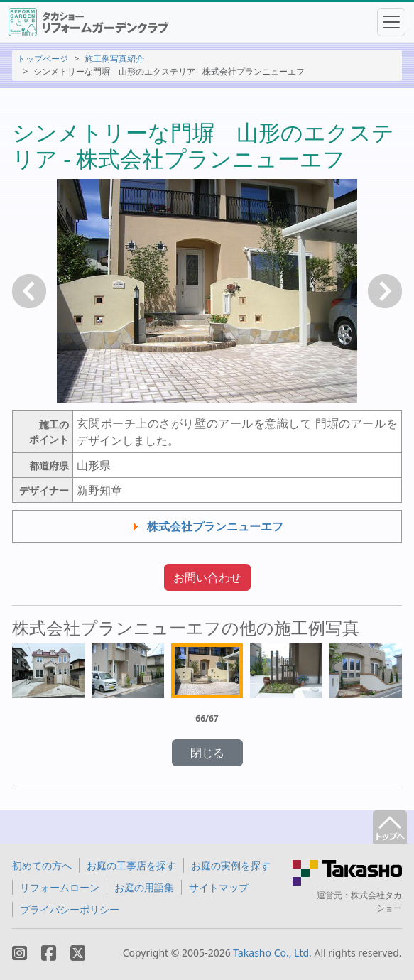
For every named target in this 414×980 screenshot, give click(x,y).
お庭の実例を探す (231, 865)
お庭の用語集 (144, 887)
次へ (385, 291)
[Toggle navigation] (391, 22)
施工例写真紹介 (114, 59)
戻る (29, 291)
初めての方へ (42, 865)
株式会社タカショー (376, 902)
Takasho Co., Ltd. (272, 953)
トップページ (43, 59)
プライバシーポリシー (70, 909)
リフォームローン (60, 887)
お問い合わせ (207, 577)
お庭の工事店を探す (131, 865)
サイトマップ (219, 887)
